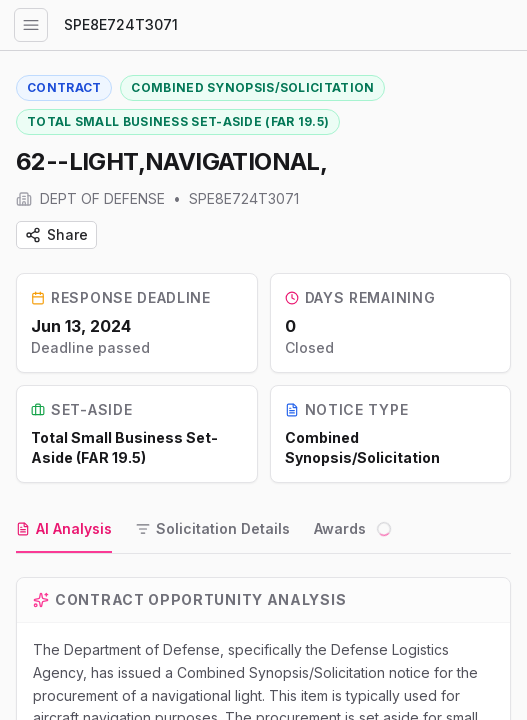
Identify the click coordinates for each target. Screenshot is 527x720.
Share (56, 234)
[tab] (64, 530)
